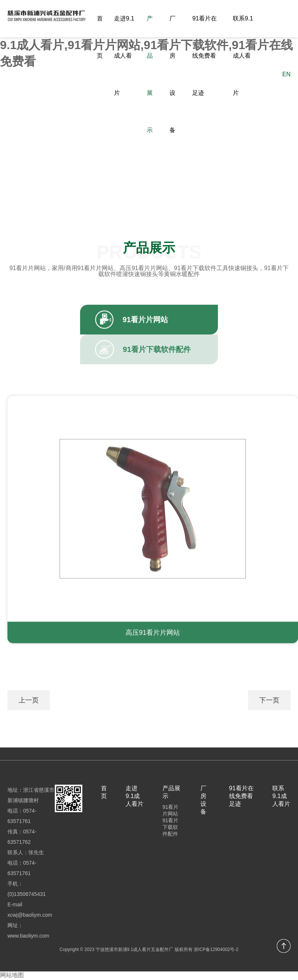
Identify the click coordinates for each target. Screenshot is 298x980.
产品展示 (150, 74)
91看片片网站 (171, 811)
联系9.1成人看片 (243, 56)
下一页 (269, 701)
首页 (100, 37)
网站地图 (12, 976)
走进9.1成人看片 (124, 56)
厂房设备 (172, 74)
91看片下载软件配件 (171, 828)
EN (286, 74)
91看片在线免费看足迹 (205, 56)
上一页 (29, 701)
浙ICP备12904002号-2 (216, 950)
